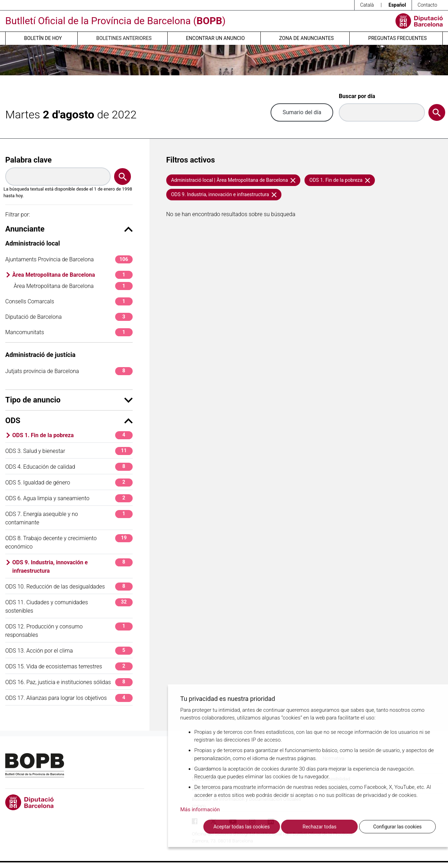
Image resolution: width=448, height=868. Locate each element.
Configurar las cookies (397, 827)
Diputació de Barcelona (69, 317)
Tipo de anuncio (69, 400)
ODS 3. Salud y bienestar (69, 451)
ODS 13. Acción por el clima (69, 651)
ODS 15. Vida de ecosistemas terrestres (69, 666)
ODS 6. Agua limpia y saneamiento (69, 498)
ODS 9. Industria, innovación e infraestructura (72, 566)
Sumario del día (302, 112)
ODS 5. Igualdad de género (69, 483)
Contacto (427, 5)
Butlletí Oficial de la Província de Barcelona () (115, 21)
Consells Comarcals (69, 301)
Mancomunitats (69, 332)
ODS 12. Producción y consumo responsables (69, 630)
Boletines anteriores (124, 38)
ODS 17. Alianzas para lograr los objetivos (69, 698)
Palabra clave (29, 160)
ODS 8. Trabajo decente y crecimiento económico (69, 542)
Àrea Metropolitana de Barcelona (72, 275)
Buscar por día (357, 96)
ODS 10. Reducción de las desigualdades (69, 587)
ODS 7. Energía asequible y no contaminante (69, 518)
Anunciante (69, 229)
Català (367, 5)
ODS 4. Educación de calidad (69, 467)
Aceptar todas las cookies (242, 827)
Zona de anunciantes (307, 38)
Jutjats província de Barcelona (69, 371)
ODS (69, 421)
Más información (200, 810)
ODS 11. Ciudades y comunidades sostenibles (69, 606)
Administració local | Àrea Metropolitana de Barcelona (233, 180)
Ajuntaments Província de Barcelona (69, 259)
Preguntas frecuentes (397, 38)
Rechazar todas (320, 827)
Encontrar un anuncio (215, 38)
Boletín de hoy (43, 38)
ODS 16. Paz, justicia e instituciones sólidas (69, 682)
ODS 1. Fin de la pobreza (72, 435)
